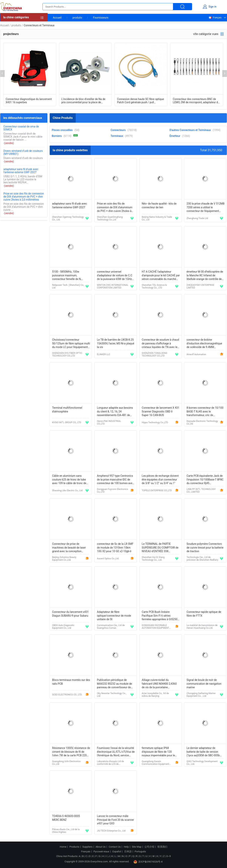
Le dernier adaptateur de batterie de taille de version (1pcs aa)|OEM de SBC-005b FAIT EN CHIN (203, 752)
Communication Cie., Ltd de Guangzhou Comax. (111, 627)
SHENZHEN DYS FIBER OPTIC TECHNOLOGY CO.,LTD (67, 354)
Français (215, 18)
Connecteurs (118, 130)
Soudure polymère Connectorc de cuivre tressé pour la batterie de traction (205, 548)
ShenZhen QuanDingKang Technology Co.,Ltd (110, 218)
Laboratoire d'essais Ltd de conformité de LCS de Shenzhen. (110, 763)
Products (74, 847)
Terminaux (117, 136)
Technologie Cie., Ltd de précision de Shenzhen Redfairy (202, 559)
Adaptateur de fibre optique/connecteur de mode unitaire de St (114, 616)
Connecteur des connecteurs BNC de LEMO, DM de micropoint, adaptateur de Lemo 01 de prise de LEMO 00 (196, 101)
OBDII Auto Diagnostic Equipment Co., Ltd (63, 627)
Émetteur (175, 136)
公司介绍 (149, 847)
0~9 (169, 856)
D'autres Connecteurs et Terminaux (190, 130)
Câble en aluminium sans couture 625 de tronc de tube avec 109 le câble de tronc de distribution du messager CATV (70, 480)
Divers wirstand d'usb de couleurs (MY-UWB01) (23, 152)
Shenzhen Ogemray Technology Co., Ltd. (68, 218)
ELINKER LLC (103, 354)
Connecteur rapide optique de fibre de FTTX (204, 614)
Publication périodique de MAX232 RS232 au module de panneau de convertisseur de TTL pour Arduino (114, 684)
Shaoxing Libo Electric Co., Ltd (67, 491)
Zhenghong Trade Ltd (197, 218)
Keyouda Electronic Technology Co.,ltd (202, 422)
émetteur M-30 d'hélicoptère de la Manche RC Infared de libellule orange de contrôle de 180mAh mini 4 (205, 276)
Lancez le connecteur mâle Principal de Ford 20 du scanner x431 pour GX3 (115, 820)
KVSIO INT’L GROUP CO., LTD (67, 422)
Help (126, 847)
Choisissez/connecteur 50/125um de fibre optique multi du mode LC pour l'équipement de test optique (71, 344)
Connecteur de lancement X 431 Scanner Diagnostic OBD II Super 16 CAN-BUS (161, 411)
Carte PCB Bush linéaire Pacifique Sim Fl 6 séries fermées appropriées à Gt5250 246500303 (160, 616)
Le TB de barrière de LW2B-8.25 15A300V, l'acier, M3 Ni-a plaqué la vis (115, 343)
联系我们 (162, 847)
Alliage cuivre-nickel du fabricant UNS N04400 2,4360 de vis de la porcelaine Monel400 (159, 684)
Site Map (137, 847)
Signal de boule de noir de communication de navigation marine (204, 684)
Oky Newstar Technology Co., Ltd (112, 695)
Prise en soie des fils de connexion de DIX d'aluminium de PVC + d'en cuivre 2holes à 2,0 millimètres (24, 197)
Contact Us (115, 847)
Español (117, 852)
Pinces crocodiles (62, 130)
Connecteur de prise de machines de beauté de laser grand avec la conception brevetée (69, 548)
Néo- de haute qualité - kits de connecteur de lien (159, 205)
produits (77, 18)
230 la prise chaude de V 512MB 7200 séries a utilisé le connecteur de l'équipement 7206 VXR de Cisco (206, 208)
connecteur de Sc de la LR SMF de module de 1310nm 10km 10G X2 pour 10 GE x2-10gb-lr (115, 548)
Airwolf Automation (196, 354)
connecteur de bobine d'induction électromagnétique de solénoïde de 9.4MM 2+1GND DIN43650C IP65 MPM (205, 344)
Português (140, 852)
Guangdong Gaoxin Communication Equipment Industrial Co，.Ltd (156, 763)
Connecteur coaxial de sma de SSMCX (21, 128)
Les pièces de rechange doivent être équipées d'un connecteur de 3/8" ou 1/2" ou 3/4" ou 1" (160, 479)
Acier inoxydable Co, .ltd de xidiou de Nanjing (155, 695)
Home (63, 847)
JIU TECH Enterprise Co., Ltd (111, 831)
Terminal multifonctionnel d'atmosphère (67, 410)
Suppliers (87, 847)
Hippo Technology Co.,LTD (155, 422)
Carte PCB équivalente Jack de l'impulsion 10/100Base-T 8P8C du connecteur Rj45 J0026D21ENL (205, 480)
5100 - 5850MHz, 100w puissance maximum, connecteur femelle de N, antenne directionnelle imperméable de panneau (67, 276)
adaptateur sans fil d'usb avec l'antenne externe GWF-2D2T (21, 171)
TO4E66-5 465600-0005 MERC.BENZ (66, 818)
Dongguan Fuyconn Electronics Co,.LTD (112, 491)
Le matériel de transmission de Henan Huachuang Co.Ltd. (202, 627)
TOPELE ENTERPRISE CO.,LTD (157, 491)
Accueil (57, 18)
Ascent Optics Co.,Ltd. (108, 559)
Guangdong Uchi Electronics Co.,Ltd (66, 763)
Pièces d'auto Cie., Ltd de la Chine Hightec (66, 831)
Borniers (57, 136)
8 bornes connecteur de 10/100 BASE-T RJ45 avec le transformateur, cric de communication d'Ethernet (205, 412)
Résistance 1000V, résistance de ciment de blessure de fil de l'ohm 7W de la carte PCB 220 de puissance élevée (71, 752)
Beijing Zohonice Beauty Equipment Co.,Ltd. (64, 559)
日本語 (128, 852)
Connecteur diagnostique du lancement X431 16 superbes (29, 101)
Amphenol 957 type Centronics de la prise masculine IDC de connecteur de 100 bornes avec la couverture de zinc (115, 480)
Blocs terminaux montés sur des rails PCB (71, 682)
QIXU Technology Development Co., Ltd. (202, 763)
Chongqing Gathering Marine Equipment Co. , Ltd (201, 695)
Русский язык (101, 852)
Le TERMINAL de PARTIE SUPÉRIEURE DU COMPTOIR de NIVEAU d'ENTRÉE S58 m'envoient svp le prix (160, 548)
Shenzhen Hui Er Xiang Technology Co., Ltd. (153, 559)
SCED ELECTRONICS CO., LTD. (67, 695)
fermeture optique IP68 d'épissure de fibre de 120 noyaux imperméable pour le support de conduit (158, 752)
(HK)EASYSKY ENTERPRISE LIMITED (200, 286)
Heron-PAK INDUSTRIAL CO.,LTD (109, 422)
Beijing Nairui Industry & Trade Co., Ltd (157, 218)
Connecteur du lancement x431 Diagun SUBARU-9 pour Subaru (70, 614)
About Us (101, 847)
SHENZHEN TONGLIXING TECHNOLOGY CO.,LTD (154, 354)
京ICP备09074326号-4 (148, 862)
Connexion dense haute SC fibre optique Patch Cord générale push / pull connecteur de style (141, 101)
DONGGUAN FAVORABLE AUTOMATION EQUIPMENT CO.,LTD (156, 627)
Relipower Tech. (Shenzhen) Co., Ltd (68, 286)
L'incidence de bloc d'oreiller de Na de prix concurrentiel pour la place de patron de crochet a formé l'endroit (83, 101)
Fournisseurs (101, 18)
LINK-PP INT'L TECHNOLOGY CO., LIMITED (201, 491)
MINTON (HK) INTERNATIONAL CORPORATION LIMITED (113, 286)
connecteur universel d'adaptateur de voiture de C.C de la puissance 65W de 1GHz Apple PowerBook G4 (115, 276)
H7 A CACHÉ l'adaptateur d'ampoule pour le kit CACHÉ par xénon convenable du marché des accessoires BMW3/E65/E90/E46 (161, 276)
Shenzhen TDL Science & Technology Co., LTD (154, 286)
